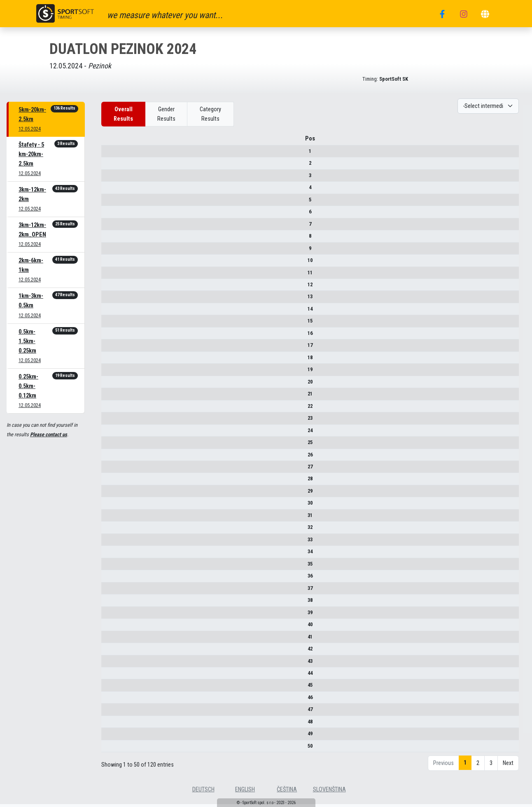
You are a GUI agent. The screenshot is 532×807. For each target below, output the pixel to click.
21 (111, 396)
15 (111, 324)
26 (111, 457)
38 (111, 603)
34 (111, 554)
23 (111, 421)
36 (111, 579)
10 (111, 263)
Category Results (210, 114)
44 (111, 676)
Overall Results (123, 114)
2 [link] (478, 766)
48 (111, 724)
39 (111, 615)
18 (111, 360)
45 (111, 688)
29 (111, 494)
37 (111, 591)
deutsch (203, 792)
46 (111, 700)
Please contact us (49, 434)
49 (111, 736)
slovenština (329, 792)
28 (111, 482)
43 (111, 664)
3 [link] (491, 766)
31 (111, 518)
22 (111, 409)
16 (111, 336)
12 (111, 287)
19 (111, 372)
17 (111, 348)
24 (111, 433)
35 (111, 567)
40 (111, 627)
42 (111, 651)
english (245, 792)
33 (111, 542)
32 (111, 530)
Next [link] (508, 766)
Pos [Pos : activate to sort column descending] (111, 142)
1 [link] (465, 766)
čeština (287, 792)
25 (111, 445)
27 (111, 469)
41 (111, 640)
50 (111, 749)
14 (111, 312)
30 (111, 506)
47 (111, 712)
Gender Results (166, 114)
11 (111, 275)
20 (111, 385)
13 (111, 300)
